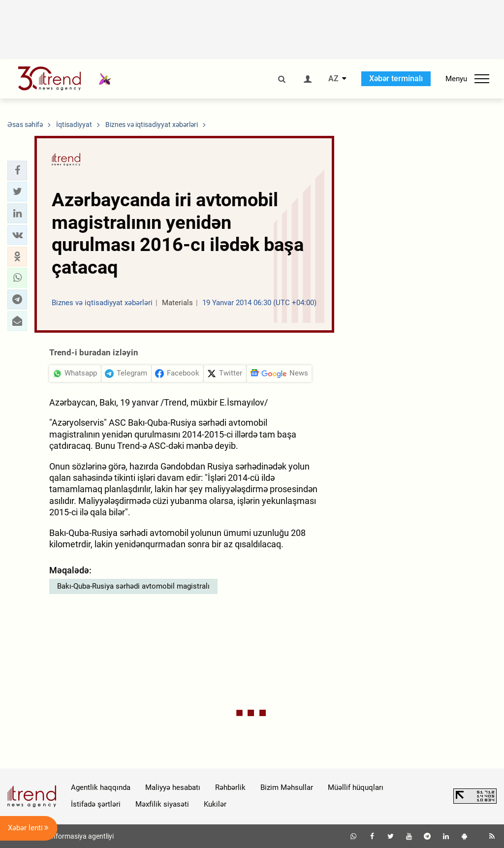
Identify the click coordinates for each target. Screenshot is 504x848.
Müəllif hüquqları (356, 787)
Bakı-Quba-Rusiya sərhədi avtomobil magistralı (133, 586)
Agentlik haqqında (101, 787)
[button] (17, 170)
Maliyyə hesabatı (173, 787)
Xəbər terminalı (396, 79)
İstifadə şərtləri (96, 804)
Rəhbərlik (230, 787)
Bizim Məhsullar (287, 787)
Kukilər (215, 804)
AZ (333, 79)
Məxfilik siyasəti (162, 804)
